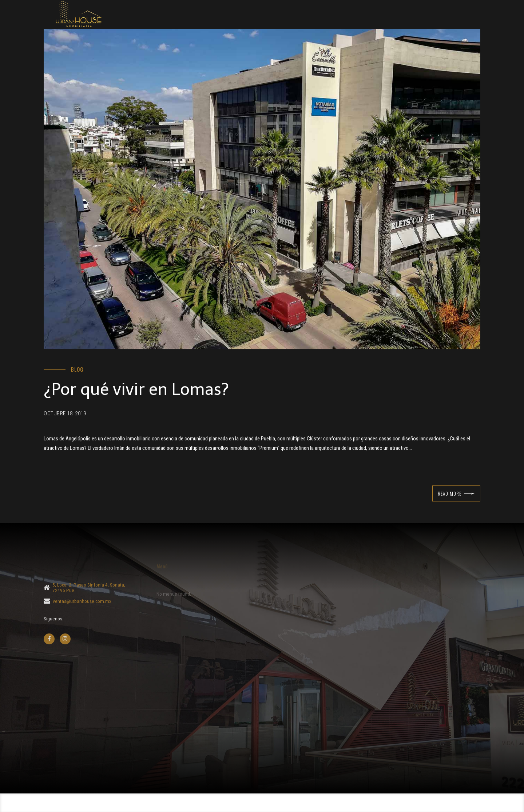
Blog (77, 369)
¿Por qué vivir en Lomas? (136, 390)
